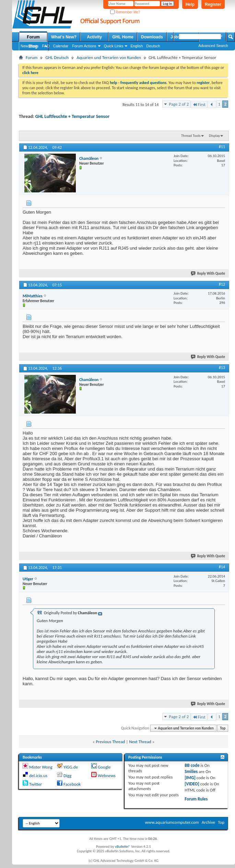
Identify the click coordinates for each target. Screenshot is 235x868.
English (137, 46)
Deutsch (153, 46)
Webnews (107, 776)
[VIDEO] (192, 784)
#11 (222, 147)
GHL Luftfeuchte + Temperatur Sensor (72, 116)
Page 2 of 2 (179, 104)
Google (104, 767)
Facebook (72, 784)
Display (214, 136)
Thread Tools (191, 136)
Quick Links (114, 46)
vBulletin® (123, 847)
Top (223, 728)
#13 (222, 368)
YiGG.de (71, 767)
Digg (67, 776)
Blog (33, 46)
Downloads (152, 37)
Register (213, 4)
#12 (222, 284)
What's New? (64, 37)
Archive (208, 822)
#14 (222, 567)
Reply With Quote (208, 274)
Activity (95, 37)
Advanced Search (213, 46)
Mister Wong (41, 767)
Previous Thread (110, 742)
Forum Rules (196, 799)
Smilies (191, 771)
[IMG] (190, 778)
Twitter (36, 784)
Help (190, 4)
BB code (192, 765)
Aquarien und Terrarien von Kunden (109, 57)
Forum (33, 37)
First (199, 104)
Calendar (61, 46)
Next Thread (140, 742)
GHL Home (123, 37)
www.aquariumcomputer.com (172, 822)
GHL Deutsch (57, 57)
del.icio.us (38, 776)
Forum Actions (84, 46)
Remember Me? (125, 12)
